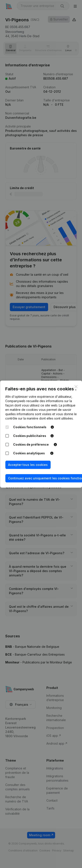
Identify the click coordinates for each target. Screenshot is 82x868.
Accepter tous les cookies (28, 465)
